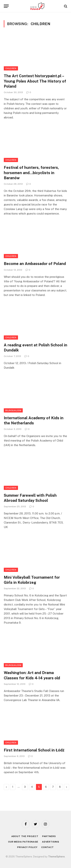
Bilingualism (13, 410)
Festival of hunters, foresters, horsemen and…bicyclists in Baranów (31, 173)
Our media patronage (23, 842)
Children (11, 68)
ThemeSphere (56, 857)
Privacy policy (27, 847)
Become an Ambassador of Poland (35, 264)
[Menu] (6, 6)
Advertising (51, 842)
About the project (25, 836)
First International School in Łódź (34, 750)
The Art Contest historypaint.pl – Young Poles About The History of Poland (35, 81)
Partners (49, 836)
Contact (48, 847)
